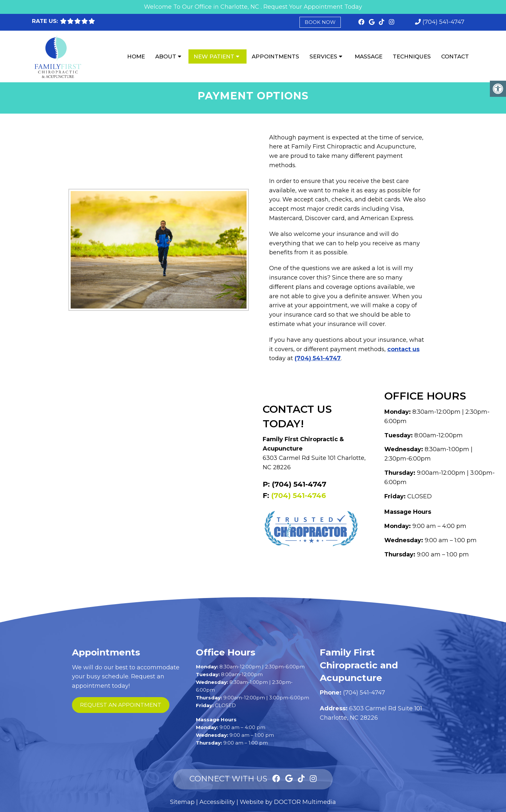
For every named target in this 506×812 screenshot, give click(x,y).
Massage (369, 56)
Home (136, 56)
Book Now (320, 22)
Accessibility (217, 802)
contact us (403, 349)
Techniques (412, 56)
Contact (455, 56)
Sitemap (182, 802)
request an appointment (121, 705)
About (166, 56)
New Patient (214, 56)
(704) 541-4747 (443, 22)
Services (323, 56)
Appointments (275, 56)
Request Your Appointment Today (313, 7)
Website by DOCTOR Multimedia (288, 802)
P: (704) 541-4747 (294, 484)
